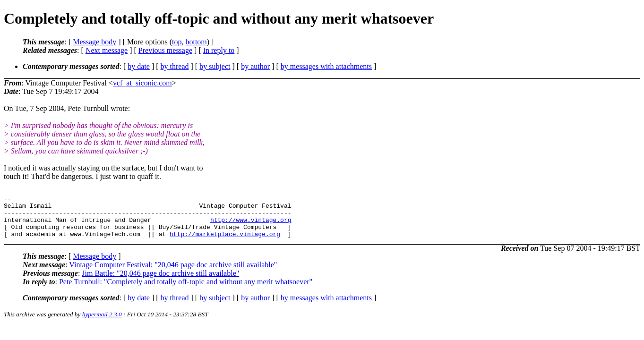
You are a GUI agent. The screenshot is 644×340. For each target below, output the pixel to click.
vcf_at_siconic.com (142, 83)
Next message (107, 50)
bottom (196, 42)
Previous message (165, 50)
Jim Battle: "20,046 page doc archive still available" (160, 282)
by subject (215, 66)
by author (255, 66)
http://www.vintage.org (251, 225)
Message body (94, 42)
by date (139, 66)
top (177, 42)
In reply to (219, 50)
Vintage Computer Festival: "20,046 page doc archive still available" (173, 273)
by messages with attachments (326, 66)
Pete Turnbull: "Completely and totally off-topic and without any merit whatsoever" (186, 290)
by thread (175, 66)
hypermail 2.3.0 (102, 323)
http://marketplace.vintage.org (225, 242)
